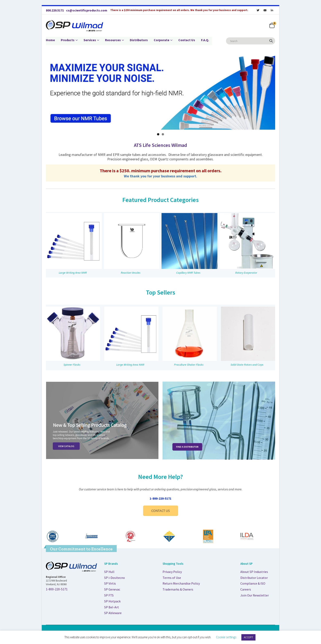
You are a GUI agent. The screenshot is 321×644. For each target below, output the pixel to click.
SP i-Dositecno (115, 578)
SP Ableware (113, 613)
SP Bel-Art (112, 607)
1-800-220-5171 (160, 498)
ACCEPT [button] (248, 637)
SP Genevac (112, 589)
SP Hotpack (112, 601)
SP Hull (109, 572)
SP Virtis (110, 583)
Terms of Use (172, 578)
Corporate (162, 40)
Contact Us (187, 40)
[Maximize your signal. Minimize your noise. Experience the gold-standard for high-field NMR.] (160, 93)
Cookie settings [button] (226, 637)
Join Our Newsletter (255, 595)
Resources (113, 40)
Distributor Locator (254, 578)
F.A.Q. (205, 40)
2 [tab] (163, 134)
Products (68, 40)
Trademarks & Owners (178, 589)
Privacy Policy (172, 572)
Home (50, 40)
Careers (246, 589)
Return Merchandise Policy (181, 583)
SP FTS (109, 595)
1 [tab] (158, 134)
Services (90, 40)
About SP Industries (254, 572)
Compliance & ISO (253, 583)
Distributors (139, 40)
